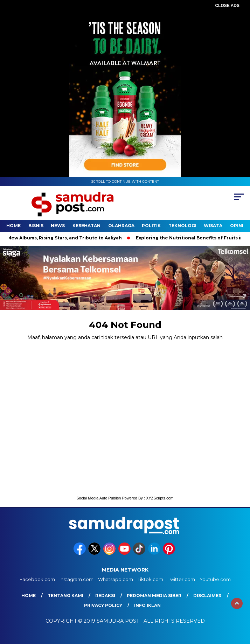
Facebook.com (37, 579)
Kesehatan (86, 226)
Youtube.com (215, 579)
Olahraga (121, 226)
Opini (237, 226)
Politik (151, 226)
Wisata (213, 226)
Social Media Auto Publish (99, 498)
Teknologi (182, 226)
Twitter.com (181, 579)
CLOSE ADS (227, 6)
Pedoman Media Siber (154, 596)
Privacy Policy (103, 605)
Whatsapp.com (116, 579)
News (58, 226)
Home (13, 226)
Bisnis (36, 226)
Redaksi (105, 596)
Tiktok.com (150, 579)
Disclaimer (207, 596)
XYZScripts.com (160, 498)
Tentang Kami (65, 596)
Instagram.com (77, 579)
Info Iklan (147, 605)
